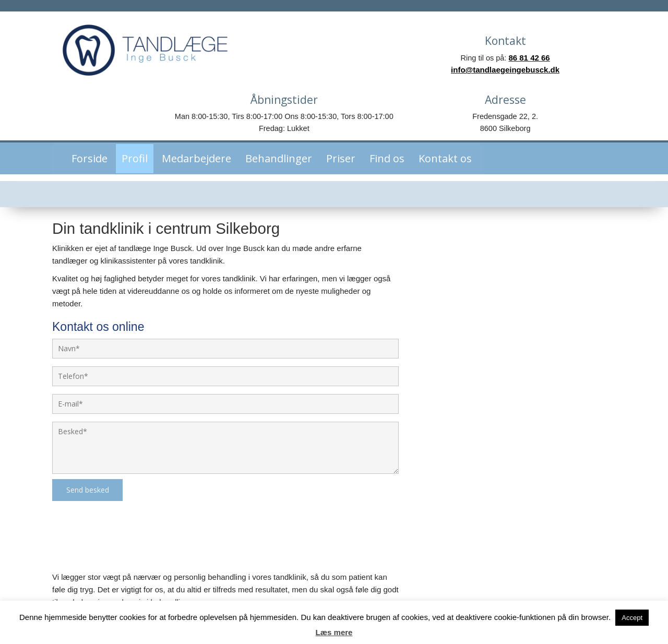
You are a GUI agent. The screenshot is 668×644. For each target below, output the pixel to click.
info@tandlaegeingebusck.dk (518, 587)
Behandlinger (273, 119)
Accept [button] (632, 618)
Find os (382, 119)
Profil (129, 119)
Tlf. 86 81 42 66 (518, 569)
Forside (84, 119)
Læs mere (334, 632)
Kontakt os (440, 119)
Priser (336, 119)
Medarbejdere (191, 119)
